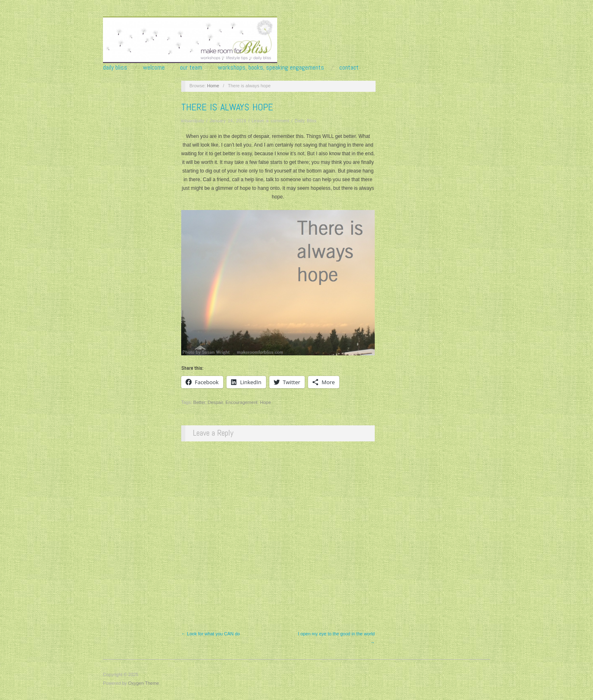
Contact (349, 68)
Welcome (154, 68)
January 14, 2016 (228, 121)
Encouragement (242, 402)
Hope (265, 402)
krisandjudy (193, 121)
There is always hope (227, 107)
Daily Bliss (115, 68)
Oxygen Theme (144, 683)
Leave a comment (270, 121)
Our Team (191, 68)
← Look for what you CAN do (210, 634)
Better (199, 402)
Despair (215, 402)
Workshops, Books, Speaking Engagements (271, 68)
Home (213, 86)
